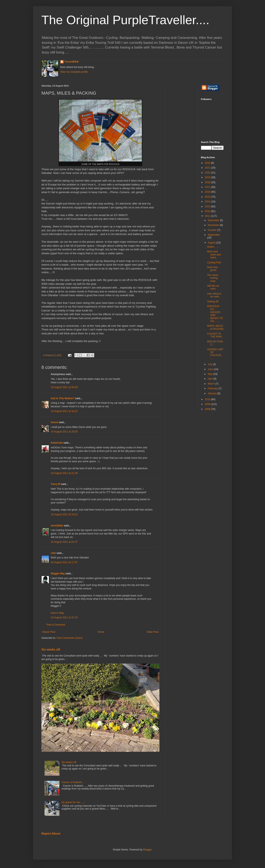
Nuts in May (57, 613)
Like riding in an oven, (214, 295)
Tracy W (55, 484)
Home (101, 632)
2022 (208, 163)
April (210, 379)
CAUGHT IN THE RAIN (214, 335)
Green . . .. (213, 247)
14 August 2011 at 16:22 (64, 411)
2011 (208, 216)
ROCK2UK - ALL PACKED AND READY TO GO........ (215, 314)
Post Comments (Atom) (69, 638)
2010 (208, 399)
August (212, 243)
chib (53, 553)
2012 (208, 211)
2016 (208, 192)
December (214, 220)
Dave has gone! (212, 269)
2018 (208, 182)
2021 (208, 168)
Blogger (147, 850)
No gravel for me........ (73, 802)
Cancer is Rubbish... (73, 782)
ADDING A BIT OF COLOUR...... (215, 354)
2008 (208, 409)
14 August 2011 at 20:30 (64, 432)
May (210, 374)
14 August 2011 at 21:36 (64, 473)
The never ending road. (213, 278)
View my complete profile (74, 72)
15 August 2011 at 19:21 (64, 514)
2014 (208, 202)
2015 (208, 197)
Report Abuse (51, 834)
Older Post (152, 632)
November (214, 225)
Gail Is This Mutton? (63, 398)
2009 (208, 404)
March (211, 384)
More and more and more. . (214, 255)
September (214, 235)
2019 (208, 177)
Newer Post (49, 632)
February (213, 388)
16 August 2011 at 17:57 (64, 562)
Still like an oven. (213, 287)
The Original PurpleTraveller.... (125, 20)
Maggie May (58, 574)
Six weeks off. (51, 650)
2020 (208, 173)
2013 (208, 207)
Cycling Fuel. (214, 262)
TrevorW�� (72, 62)
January (212, 393)
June (211, 369)
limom (54, 422)
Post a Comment (56, 625)
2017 (208, 187)
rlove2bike (57, 526)
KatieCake (57, 443)
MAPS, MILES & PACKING (215, 327)
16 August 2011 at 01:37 (64, 542)
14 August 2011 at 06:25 (64, 387)
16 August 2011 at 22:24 (64, 617)
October (212, 230)
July (210, 364)
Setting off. (213, 302)
